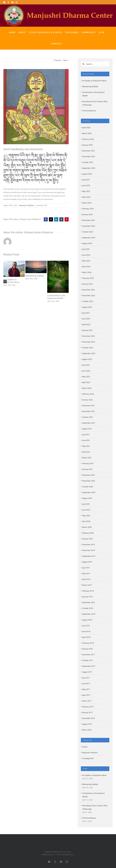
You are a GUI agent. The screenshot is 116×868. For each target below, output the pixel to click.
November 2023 (89, 295)
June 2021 (86, 440)
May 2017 (86, 689)
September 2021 (89, 423)
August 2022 (87, 359)
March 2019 (87, 585)
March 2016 (87, 730)
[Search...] (95, 64)
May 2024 (86, 261)
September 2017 (89, 666)
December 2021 (89, 405)
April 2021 (86, 452)
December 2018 (89, 602)
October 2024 (88, 232)
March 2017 (87, 701)
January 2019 (87, 597)
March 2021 (87, 458)
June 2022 (86, 371)
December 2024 (89, 220)
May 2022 (86, 377)
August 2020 (87, 498)
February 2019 (88, 591)
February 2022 (88, 394)
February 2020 (88, 533)
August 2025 (87, 174)
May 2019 (86, 573)
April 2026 (86, 128)
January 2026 (87, 145)
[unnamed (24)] (36, 107)
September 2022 (89, 353)
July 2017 (86, 678)
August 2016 (87, 724)
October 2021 (88, 417)
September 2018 (89, 614)
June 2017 (86, 683)
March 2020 (87, 527)
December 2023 (89, 290)
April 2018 (86, 637)
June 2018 (86, 631)
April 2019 (86, 579)
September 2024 (89, 238)
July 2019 (86, 568)
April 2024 (86, 267)
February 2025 (88, 209)
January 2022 (87, 400)
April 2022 (86, 382)
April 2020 (86, 521)
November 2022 (89, 342)
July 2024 (86, 249)
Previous (58, 60)
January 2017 (87, 712)
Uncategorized (88, 758)
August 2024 (87, 243)
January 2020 (87, 539)
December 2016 (89, 718)
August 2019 (87, 562)
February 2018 (88, 643)
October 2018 (88, 608)
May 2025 (86, 191)
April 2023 (86, 324)
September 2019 (89, 556)
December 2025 (89, 151)
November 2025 (89, 156)
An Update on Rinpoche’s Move (94, 81)
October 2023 (88, 301)
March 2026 (87, 133)
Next (65, 60)
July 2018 (86, 626)
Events (85, 747)
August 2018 (87, 620)
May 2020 (86, 516)
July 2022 (86, 365)
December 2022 (89, 336)
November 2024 (89, 226)
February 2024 (88, 278)
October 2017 (88, 660)
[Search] (83, 64)
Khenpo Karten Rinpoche (39, 232)
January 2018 (87, 649)
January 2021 (87, 469)
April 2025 (86, 197)
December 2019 (89, 544)
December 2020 (89, 475)
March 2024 (87, 272)
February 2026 (88, 139)
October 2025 (88, 162)
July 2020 (86, 504)
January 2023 (87, 330)
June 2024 (86, 255)
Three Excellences (89, 111)
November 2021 (89, 411)
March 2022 (87, 388)
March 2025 (87, 203)
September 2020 (89, 492)
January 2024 (87, 284)
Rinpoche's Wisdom (27, 205)
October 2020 (88, 487)
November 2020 (89, 481)
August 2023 (87, 307)
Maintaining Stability (35, 276)
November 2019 (89, 550)
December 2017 (89, 655)
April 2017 (86, 695)
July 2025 (86, 180)
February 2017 (88, 707)
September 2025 (89, 168)
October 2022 (88, 348)
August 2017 (87, 672)
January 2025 (87, 214)
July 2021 (86, 434)
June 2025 (86, 185)
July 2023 (86, 313)
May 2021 (86, 446)
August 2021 (87, 429)
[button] (5, 282)
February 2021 (88, 463)
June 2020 (86, 510)
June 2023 (86, 319)
